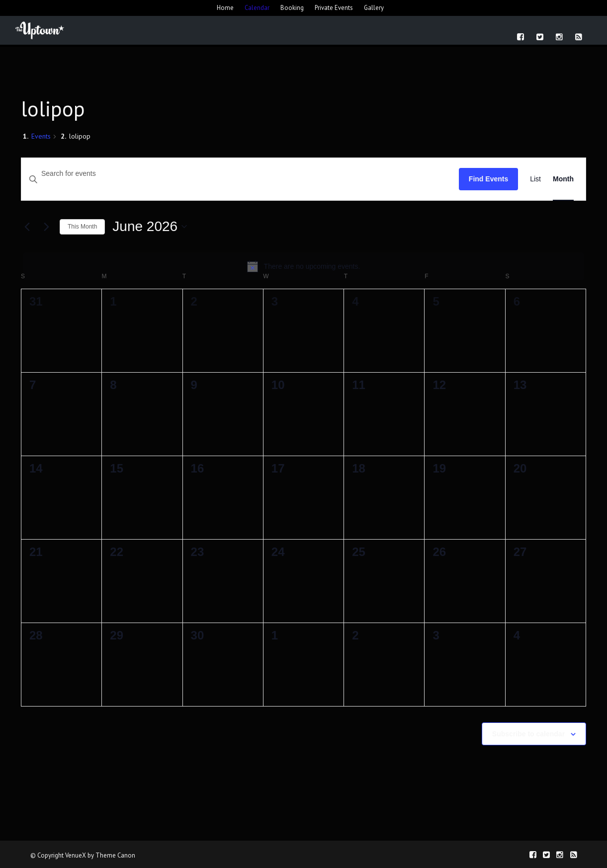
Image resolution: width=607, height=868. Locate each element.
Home (225, 8)
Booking (292, 8)
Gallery (374, 8)
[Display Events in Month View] (563, 179)
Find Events (488, 179)
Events (41, 136)
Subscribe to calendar (528, 734)
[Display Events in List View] (535, 179)
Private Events (334, 8)
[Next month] (46, 227)
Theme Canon (115, 855)
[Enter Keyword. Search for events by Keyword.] (240, 174)
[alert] (303, 266)
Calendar (257, 8)
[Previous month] (27, 227)
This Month (82, 227)
